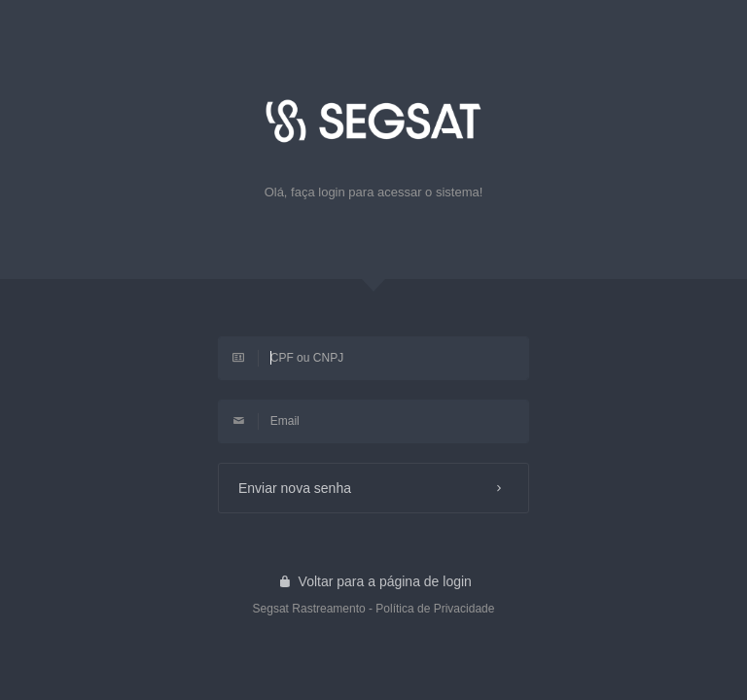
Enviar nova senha (373, 488)
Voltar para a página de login (373, 581)
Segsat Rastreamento (309, 609)
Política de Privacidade (435, 609)
